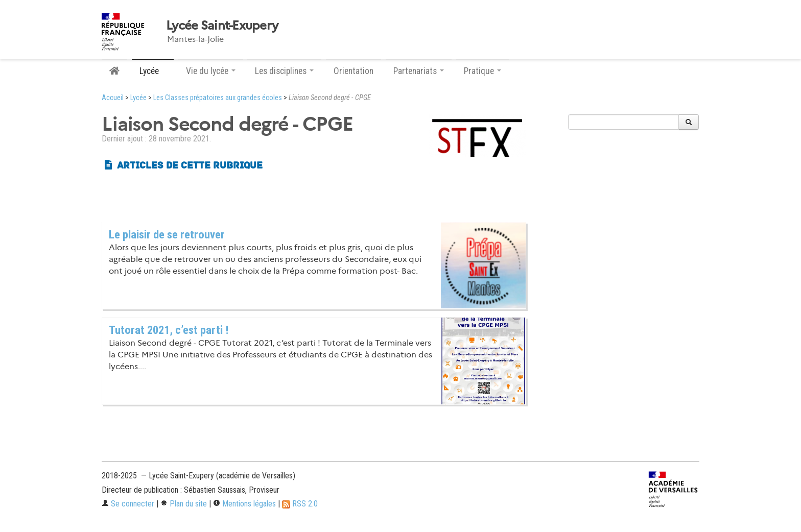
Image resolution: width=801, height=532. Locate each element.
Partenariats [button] (419, 71)
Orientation (354, 71)
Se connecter (128, 504)
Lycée (138, 98)
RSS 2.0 (300, 504)
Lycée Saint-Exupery (222, 26)
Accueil (113, 98)
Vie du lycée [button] (211, 71)
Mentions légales (244, 504)
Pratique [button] (482, 71)
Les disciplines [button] (284, 71)
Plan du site (184, 504)
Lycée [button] (153, 71)
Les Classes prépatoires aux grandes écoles (218, 98)
